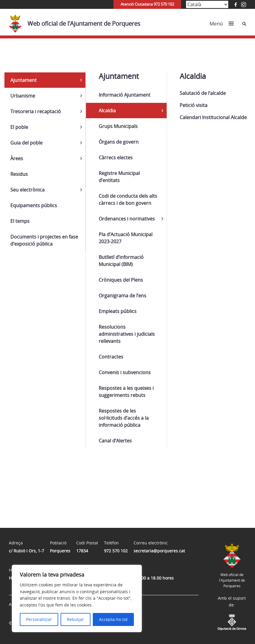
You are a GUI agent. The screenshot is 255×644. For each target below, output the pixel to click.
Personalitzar (39, 619)
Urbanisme (23, 96)
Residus (19, 174)
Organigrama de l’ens (122, 296)
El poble (19, 127)
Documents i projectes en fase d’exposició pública (44, 240)
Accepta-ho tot (113, 619)
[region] (77, 598)
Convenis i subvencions (125, 372)
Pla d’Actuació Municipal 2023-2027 (126, 238)
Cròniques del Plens (121, 280)
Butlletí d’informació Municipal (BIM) (121, 261)
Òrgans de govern (119, 142)
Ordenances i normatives (127, 219)
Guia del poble (26, 143)
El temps (20, 221)
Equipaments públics (34, 205)
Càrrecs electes (116, 158)
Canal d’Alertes (115, 441)
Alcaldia (107, 111)
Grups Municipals (118, 126)
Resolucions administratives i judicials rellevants (127, 334)
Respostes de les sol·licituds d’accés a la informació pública (124, 418)
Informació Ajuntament (125, 95)
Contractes (111, 357)
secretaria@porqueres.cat (159, 551)
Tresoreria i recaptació (36, 111)
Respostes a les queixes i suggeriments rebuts (126, 392)
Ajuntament (23, 80)
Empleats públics (118, 311)
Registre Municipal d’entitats (119, 177)
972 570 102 (116, 551)
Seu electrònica (27, 190)
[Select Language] (207, 4)
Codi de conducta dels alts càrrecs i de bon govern (128, 199)
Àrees (17, 158)
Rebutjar (75, 619)
